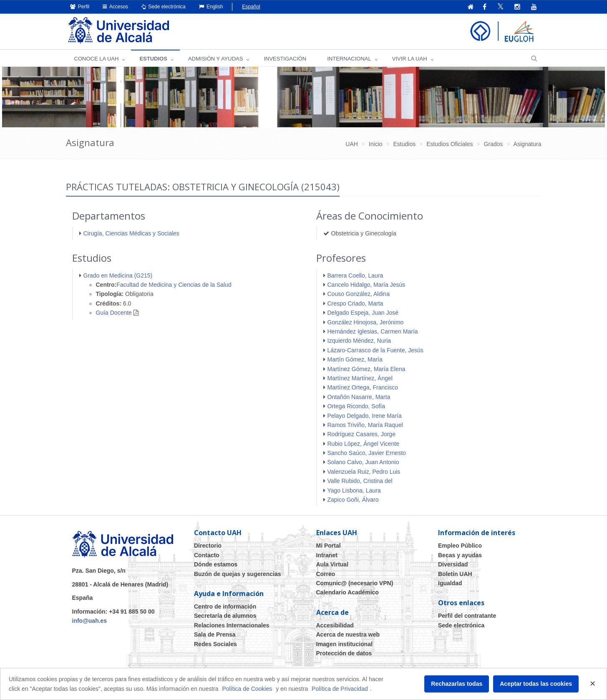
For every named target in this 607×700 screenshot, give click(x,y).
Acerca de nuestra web (348, 634)
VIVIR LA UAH (410, 59)
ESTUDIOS (153, 59)
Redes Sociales (215, 644)
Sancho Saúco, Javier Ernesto (367, 453)
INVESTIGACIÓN (285, 59)
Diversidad (453, 564)
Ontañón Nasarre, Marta (359, 397)
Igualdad (450, 583)
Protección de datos (344, 653)
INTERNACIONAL (349, 59)
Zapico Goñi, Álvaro (353, 500)
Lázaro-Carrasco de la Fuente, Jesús (375, 350)
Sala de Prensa (215, 634)
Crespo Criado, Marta (355, 303)
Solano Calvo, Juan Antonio (363, 462)
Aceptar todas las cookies (536, 684)
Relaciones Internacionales (232, 625)
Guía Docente (114, 313)
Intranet (327, 555)
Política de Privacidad (340, 689)
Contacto (207, 555)
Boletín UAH (455, 574)
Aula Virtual (332, 564)
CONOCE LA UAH (97, 59)
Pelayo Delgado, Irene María (365, 416)
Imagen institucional (344, 644)
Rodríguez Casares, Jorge (361, 434)
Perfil (80, 7)
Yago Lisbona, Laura (354, 490)
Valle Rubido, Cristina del (360, 481)
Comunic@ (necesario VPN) (355, 583)
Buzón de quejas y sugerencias (238, 574)
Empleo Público (460, 546)
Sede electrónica (164, 7)
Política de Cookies (247, 689)
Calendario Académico (348, 592)
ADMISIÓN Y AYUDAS (216, 59)
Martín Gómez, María (355, 359)
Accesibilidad (335, 625)
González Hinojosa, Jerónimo (366, 322)
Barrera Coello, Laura (355, 275)
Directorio (208, 546)
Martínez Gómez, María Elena (366, 369)
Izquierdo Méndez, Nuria (359, 341)
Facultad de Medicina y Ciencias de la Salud (174, 285)
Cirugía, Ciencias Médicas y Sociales (131, 233)
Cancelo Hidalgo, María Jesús (366, 285)
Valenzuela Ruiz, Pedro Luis (364, 472)
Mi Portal (329, 546)
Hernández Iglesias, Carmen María (373, 331)
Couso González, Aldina (359, 294)
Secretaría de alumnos (225, 616)
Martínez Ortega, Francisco (363, 387)
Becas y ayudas (460, 555)
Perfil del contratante (467, 616)
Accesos (115, 7)
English (211, 7)
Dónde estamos (216, 564)
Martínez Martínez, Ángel (360, 378)
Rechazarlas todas (457, 684)
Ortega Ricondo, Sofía (356, 406)
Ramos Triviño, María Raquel (365, 425)
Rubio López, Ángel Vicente (364, 444)
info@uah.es (90, 621)
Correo (326, 574)
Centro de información (225, 606)
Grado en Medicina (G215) (118, 275)
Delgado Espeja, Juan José (363, 313)
